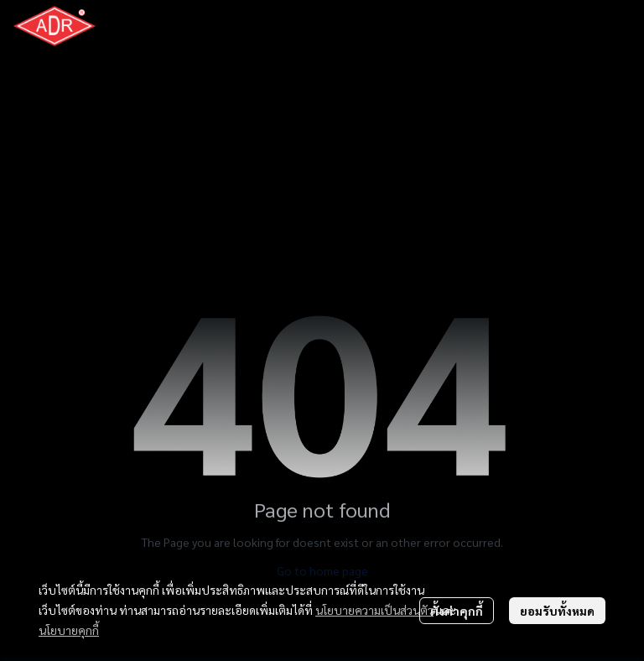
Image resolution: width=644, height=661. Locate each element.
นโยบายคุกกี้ (69, 630)
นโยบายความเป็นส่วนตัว (374, 610)
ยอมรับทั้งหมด (557, 611)
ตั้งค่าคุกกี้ (457, 611)
